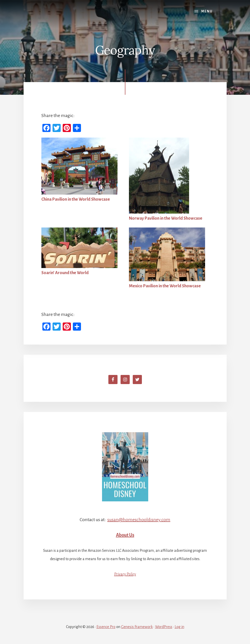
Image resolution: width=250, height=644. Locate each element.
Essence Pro (106, 627)
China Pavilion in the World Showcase (76, 199)
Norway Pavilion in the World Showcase (166, 218)
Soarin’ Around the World (65, 273)
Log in (179, 627)
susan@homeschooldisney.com (139, 520)
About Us (125, 535)
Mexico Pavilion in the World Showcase (165, 286)
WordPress (164, 627)
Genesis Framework (137, 627)
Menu (207, 11)
